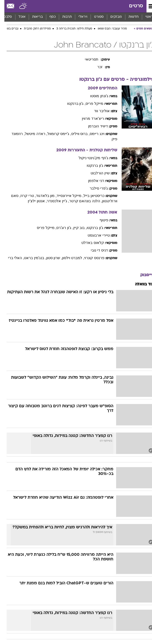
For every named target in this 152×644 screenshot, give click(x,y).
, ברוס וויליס (76, 134)
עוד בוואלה (140, 284)
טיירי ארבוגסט (94, 235)
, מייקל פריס (42, 228)
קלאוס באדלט (88, 243)
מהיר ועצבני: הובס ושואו (108, 29)
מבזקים (112, 17)
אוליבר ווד (97, 111)
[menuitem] (129, 17)
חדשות (129, 17)
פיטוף (100, 220)
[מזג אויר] (19, 6)
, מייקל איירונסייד (66, 196)
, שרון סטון (50, 258)
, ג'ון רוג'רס (60, 228)
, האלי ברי (12, 258)
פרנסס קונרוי (90, 258)
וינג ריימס (93, 134)
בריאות (33, 17)
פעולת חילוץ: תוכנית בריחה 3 (70, 29)
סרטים (132, 6)
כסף (48, 17)
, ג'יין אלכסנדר (53, 201)
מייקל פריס (90, 104)
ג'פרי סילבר (94, 188)
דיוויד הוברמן (93, 126)
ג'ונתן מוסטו (95, 96)
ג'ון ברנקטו (91, 165)
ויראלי (79, 17)
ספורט (95, 17)
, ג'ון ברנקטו (72, 104)
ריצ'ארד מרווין (89, 119)
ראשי (145, 17)
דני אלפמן (92, 181)
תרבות (63, 17)
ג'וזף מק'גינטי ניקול (89, 158)
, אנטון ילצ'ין (33, 201)
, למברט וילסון (69, 258)
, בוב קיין (76, 228)
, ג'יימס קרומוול (55, 134)
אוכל (18, 17)
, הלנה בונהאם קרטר (81, 201)
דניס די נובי (95, 250)
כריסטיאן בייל (89, 196)
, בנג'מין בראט (31, 258)
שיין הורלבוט (96, 173)
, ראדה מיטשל (32, 134)
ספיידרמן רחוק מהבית (33, 29)
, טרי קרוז (24, 196)
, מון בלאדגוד (42, 196)
